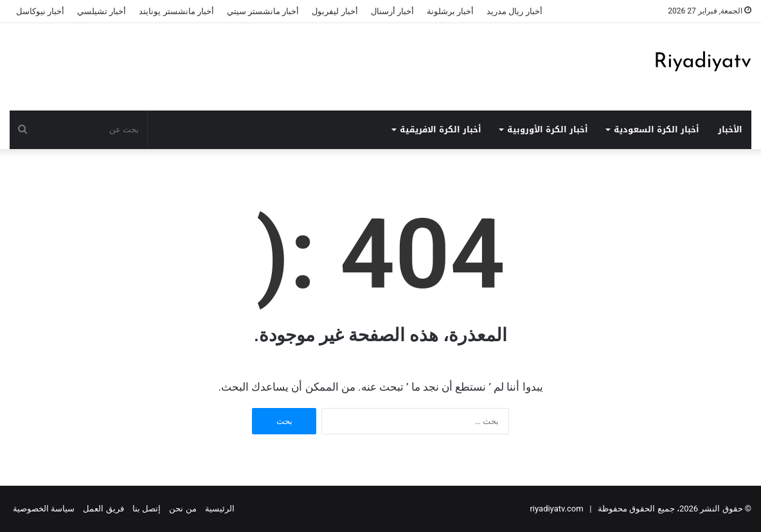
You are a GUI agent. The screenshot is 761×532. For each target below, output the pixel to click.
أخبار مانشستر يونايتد (176, 11)
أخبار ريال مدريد (514, 11)
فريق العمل (103, 509)
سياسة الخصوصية (44, 509)
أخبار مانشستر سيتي (263, 11)
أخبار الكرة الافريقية (441, 129)
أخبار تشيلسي (102, 11)
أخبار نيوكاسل (40, 11)
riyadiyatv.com (556, 509)
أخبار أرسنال (392, 11)
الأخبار (730, 129)
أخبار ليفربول (335, 11)
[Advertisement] (254, 65)
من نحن (183, 509)
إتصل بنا (147, 509)
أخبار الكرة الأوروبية (548, 129)
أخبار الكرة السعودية (657, 129)
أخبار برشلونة (450, 11)
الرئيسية (220, 509)
